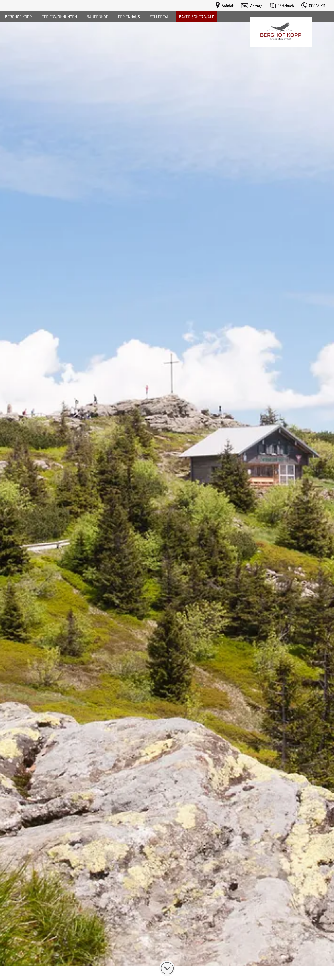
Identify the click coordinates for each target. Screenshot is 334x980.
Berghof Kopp (18, 17)
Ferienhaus (129, 17)
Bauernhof (97, 17)
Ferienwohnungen (59, 17)
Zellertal (159, 17)
